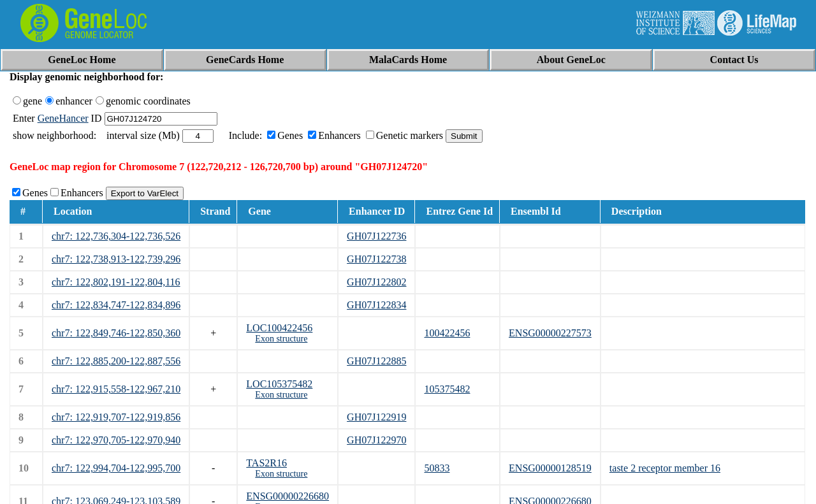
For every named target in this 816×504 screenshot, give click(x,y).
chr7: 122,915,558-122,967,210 (116, 389)
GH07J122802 (376, 282)
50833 (437, 468)
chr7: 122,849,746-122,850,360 (116, 333)
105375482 (447, 389)
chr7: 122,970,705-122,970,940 (116, 440)
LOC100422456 (279, 328)
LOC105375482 (279, 384)
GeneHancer (63, 118)
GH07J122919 (376, 417)
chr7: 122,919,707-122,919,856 (116, 417)
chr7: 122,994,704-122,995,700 (116, 468)
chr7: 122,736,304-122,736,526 (116, 236)
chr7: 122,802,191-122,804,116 (116, 282)
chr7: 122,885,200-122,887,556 (116, 361)
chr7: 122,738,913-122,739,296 (116, 259)
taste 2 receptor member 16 (665, 468)
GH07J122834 (376, 305)
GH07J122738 (376, 259)
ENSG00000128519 (550, 468)
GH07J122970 (376, 440)
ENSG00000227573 (550, 333)
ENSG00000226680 (288, 496)
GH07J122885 (376, 361)
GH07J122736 (376, 236)
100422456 (447, 333)
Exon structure (281, 339)
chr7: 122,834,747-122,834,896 (116, 305)
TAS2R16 (266, 463)
